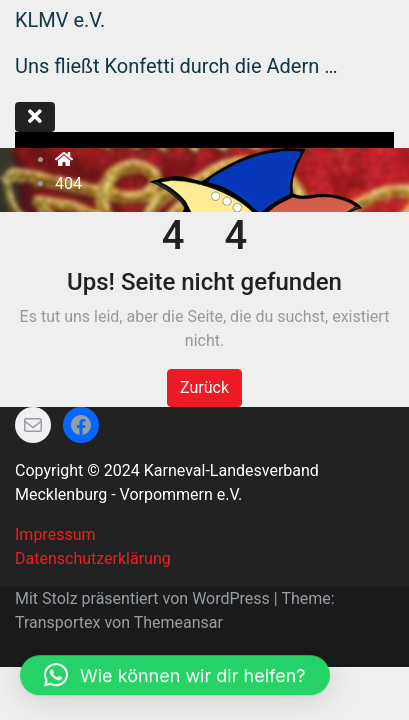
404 (68, 183)
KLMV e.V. (60, 20)
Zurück (204, 387)
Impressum (55, 534)
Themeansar (178, 622)
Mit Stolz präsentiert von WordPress (144, 598)
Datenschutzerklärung (93, 558)
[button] (175, 646)
